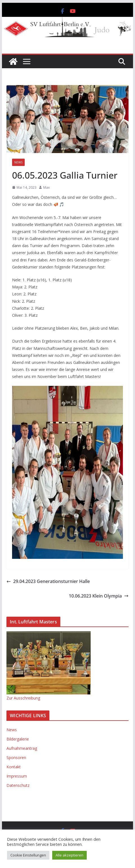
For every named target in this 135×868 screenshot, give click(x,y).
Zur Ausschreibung (23, 698)
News (18, 162)
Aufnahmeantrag (22, 748)
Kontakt (14, 767)
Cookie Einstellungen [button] (28, 855)
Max (46, 187)
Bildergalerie (18, 739)
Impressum (17, 776)
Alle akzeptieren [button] (69, 855)
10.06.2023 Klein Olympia (99, 596)
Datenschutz (18, 785)
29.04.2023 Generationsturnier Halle (48, 581)
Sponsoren (16, 757)
